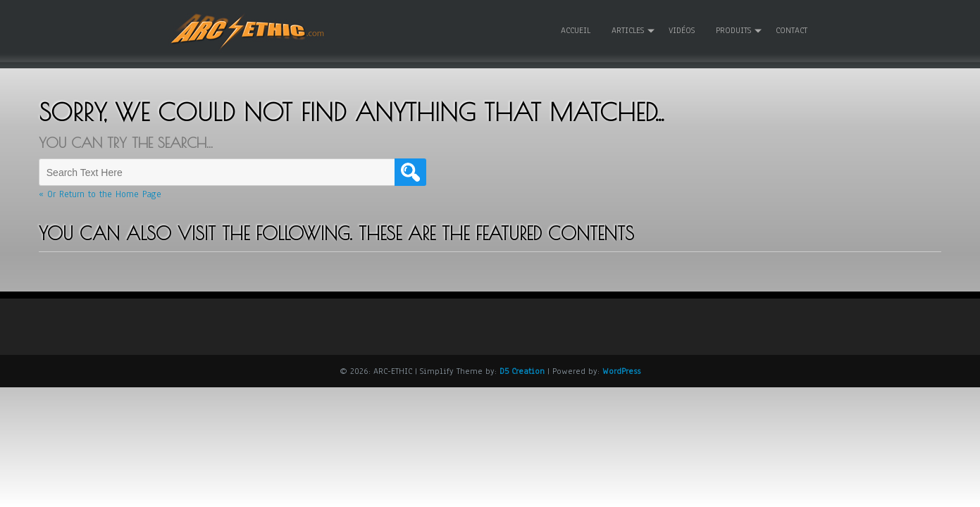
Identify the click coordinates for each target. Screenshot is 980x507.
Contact (792, 30)
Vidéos (682, 30)
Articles (628, 30)
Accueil (576, 30)
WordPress (621, 370)
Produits (733, 30)
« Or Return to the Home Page (100, 194)
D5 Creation (522, 370)
